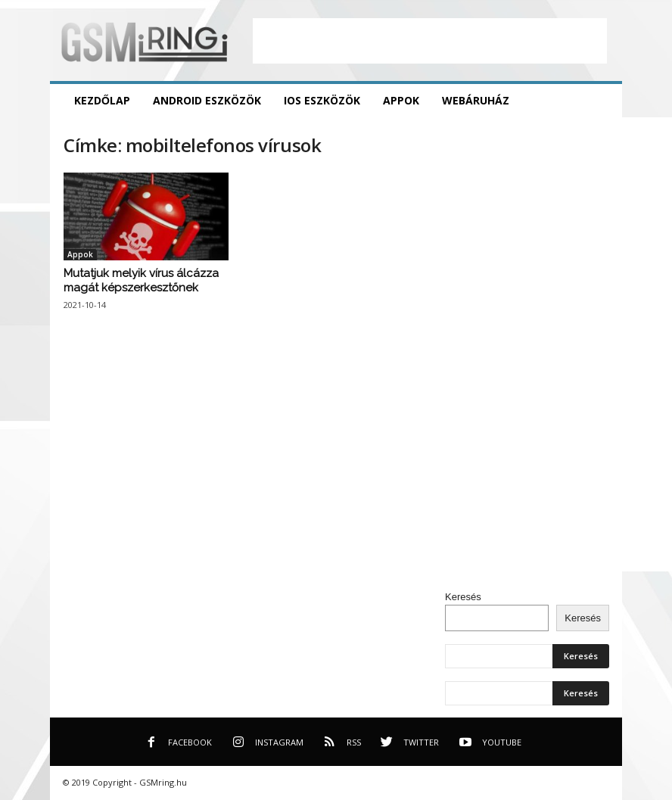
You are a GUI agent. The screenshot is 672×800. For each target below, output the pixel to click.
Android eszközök (207, 100)
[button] (599, 101)
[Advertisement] (430, 41)
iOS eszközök (322, 100)
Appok (401, 100)
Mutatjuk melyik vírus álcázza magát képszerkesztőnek (141, 280)
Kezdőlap (102, 100)
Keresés (463, 597)
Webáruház (476, 100)
